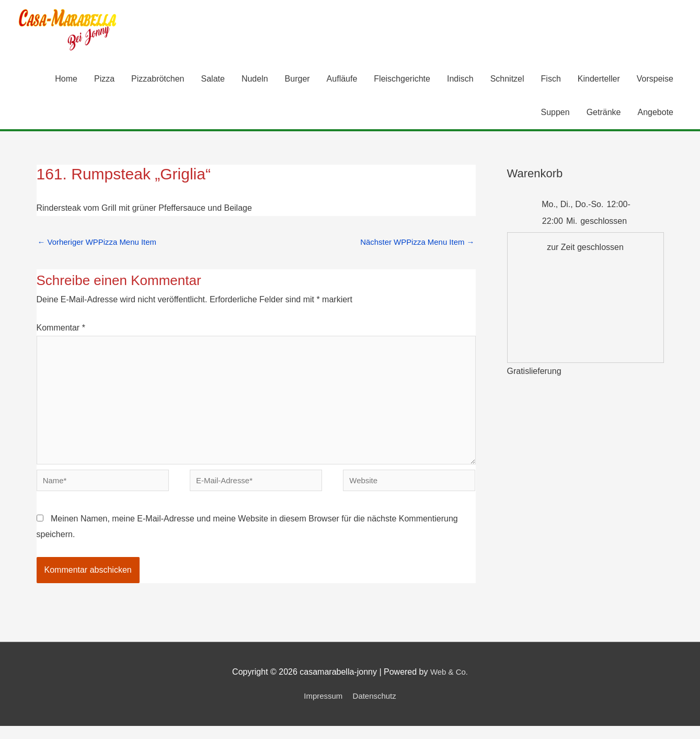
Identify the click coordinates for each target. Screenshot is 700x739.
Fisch (551, 80)
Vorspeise (655, 80)
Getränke (604, 113)
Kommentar (61, 330)
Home (66, 80)
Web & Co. (449, 685)
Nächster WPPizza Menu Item (414, 243)
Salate (213, 80)
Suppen (555, 113)
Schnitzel (507, 80)
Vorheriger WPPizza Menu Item (101, 243)
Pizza (104, 80)
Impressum (321, 708)
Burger (297, 80)
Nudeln (255, 80)
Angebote (655, 113)
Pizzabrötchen (158, 80)
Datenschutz (376, 708)
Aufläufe (342, 80)
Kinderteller (599, 80)
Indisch (460, 80)
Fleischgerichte (402, 80)
